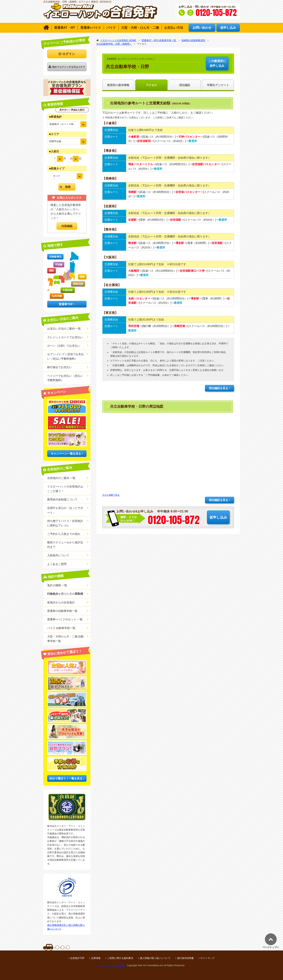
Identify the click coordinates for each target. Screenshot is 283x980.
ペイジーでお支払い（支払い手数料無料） (65, 378)
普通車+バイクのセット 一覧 (65, 619)
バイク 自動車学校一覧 (61, 628)
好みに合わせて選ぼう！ (65, 652)
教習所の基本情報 (118, 85)
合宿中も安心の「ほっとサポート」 (65, 510)
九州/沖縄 (57, 296)
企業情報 (96, 958)
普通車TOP (66, 304)
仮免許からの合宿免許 (61, 602)
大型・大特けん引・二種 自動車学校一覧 (65, 639)
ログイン (69, 54)
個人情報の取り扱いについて (155, 958)
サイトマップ (207, 958)
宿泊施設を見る (218, 388)
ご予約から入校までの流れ (64, 534)
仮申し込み (217, 63)
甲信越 (59, 265)
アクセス (151, 85)
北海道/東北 (55, 257)
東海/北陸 (78, 284)
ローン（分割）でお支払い (64, 346)
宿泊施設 (185, 85)
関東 (82, 277)
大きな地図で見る (111, 495)
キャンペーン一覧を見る (66, 454)
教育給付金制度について (62, 499)
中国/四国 (68, 290)
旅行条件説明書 (185, 958)
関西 (52, 271)
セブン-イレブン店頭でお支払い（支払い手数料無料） (66, 356)
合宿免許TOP (77, 958)
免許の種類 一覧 (57, 585)
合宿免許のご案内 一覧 (61, 478)
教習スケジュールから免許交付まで (65, 545)
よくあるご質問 (57, 564)
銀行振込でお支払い (60, 367)
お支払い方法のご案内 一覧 (64, 329)
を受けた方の (65, 594)
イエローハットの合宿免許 (112, 965)
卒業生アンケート (218, 85)
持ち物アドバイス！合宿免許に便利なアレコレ (65, 523)
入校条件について (58, 555)
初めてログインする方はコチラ (69, 67)
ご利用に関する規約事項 (120, 958)
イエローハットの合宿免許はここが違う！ (65, 489)
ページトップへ (271, 947)
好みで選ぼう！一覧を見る (66, 778)
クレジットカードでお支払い (65, 337)
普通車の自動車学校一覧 (62, 611)
